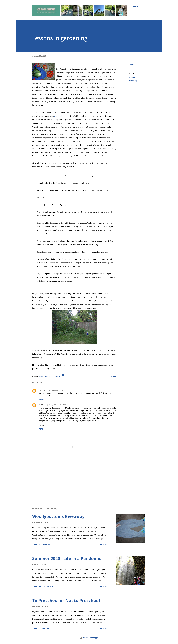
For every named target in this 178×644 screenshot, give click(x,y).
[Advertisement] (71, 479)
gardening (132, 78)
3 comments (45, 628)
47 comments (45, 544)
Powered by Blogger (89, 638)
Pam (41, 390)
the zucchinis (60, 116)
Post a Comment (47, 586)
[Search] (135, 6)
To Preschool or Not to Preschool (66, 600)
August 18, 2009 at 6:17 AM (55, 405)
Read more (103, 544)
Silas (41, 405)
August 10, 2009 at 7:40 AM (55, 390)
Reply (42, 399)
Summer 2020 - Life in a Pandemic (67, 558)
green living (133, 81)
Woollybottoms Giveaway (58, 516)
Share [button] (131, 65)
